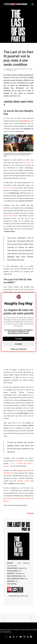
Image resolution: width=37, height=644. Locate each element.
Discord (6, 501)
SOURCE (30, 513)
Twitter (15, 498)
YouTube (9, 498)
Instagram (21, 498)
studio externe (13, 216)
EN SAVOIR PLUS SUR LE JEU (19, 596)
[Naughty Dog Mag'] (16, 4)
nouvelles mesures (23, 481)
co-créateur (20, 461)
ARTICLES (18, 69)
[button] (32, 4)
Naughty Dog (26, 121)
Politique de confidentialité (18, 349)
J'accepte (18, 339)
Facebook (28, 498)
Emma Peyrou (12, 70)
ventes (24, 378)
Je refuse (18, 344)
